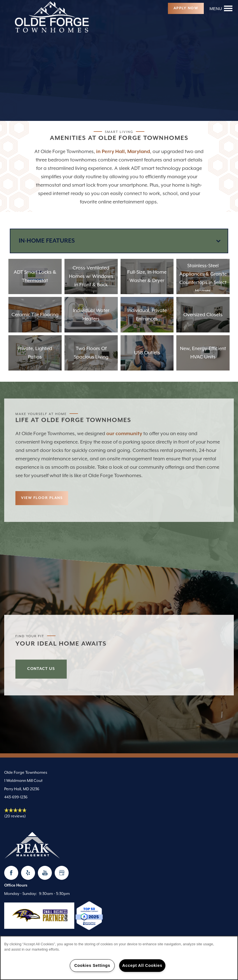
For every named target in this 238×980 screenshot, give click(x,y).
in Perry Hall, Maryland (123, 152)
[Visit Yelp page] (28, 873)
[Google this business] (62, 873)
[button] (186, 8)
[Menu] (221, 8)
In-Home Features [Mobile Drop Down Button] (47, 241)
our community (124, 434)
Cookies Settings (92, 965)
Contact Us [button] (41, 669)
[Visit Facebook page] (11, 873)
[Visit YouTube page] (45, 873)
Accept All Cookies (142, 965)
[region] (119, 958)
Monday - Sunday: (21, 894)
